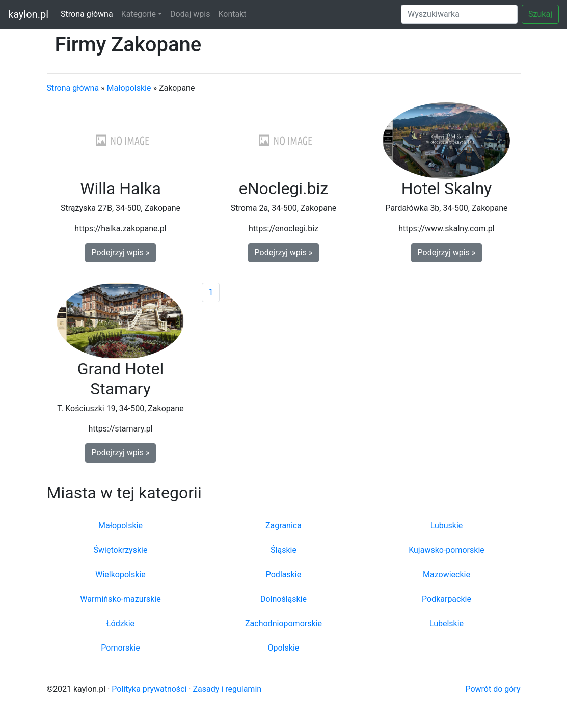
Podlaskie (283, 574)
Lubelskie (447, 623)
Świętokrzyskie (121, 550)
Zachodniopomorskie (283, 623)
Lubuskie (447, 525)
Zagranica (283, 525)
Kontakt (232, 14)
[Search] (459, 14)
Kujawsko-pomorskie (447, 550)
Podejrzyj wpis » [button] (121, 252)
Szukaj (540, 14)
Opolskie (284, 648)
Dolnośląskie (283, 599)
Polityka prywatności (149, 689)
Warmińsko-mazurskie (120, 599)
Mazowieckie (447, 574)
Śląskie (283, 550)
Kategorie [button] (139, 14)
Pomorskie (120, 648)
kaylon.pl (28, 14)
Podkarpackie (447, 599)
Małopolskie (129, 88)
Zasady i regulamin (227, 689)
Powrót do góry (493, 689)
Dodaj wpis (190, 14)
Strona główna (87, 14)
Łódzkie (120, 623)
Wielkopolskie (120, 574)
